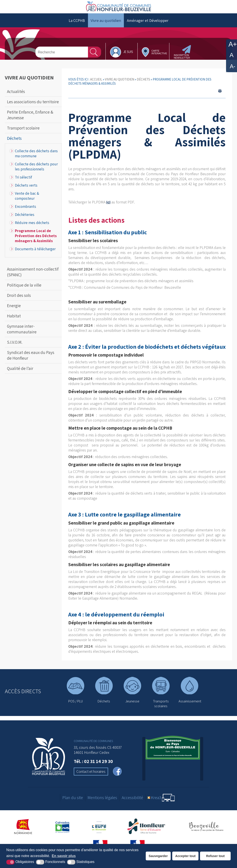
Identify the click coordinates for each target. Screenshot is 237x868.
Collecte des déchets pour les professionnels (36, 172)
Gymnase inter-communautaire (22, 334)
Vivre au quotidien (106, 26)
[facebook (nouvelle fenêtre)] (117, 777)
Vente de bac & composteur (27, 201)
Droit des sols (19, 301)
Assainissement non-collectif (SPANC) (33, 277)
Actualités (16, 97)
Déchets (14, 143)
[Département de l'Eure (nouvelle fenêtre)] (99, 832)
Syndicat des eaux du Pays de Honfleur (31, 360)
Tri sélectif (23, 182)
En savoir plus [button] (64, 856)
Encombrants (25, 212)
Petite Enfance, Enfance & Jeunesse (30, 120)
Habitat (14, 321)
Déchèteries (25, 220)
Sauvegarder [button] (158, 856)
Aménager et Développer (148, 26)
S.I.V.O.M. (15, 347)
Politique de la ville (24, 290)
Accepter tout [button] (185, 856)
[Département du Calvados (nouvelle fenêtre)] (62, 832)
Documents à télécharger (35, 254)
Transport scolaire (23, 133)
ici (108, 207)
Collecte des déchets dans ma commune (36, 159)
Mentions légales (102, 803)
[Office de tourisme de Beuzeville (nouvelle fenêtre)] (206, 832)
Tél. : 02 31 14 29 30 (93, 766)
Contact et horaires (91, 777)
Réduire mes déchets (32, 228)
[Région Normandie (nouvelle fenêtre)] (23, 832)
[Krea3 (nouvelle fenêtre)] (161, 803)
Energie (14, 311)
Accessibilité (132, 803)
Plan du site (73, 803)
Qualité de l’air (20, 374)
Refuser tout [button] (215, 856)
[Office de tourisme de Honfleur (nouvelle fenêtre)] (148, 832)
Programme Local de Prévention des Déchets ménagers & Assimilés (36, 241)
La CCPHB (77, 26)
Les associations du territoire (33, 107)
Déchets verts (26, 190)
